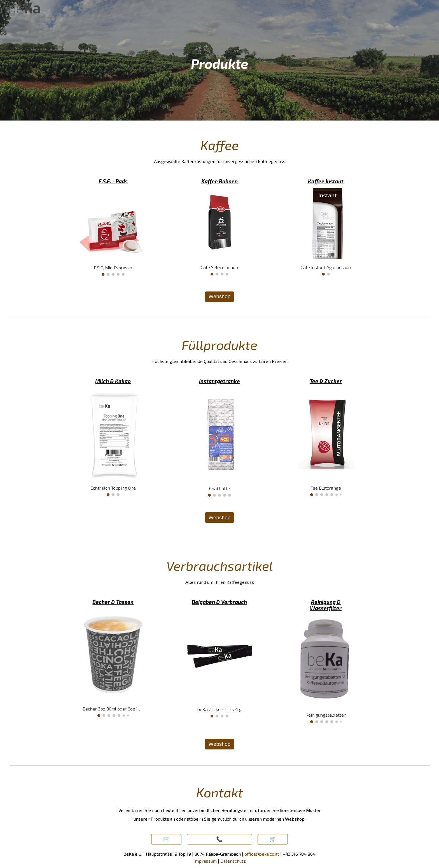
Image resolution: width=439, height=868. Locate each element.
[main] (220, 60)
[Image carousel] (113, 232)
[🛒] (273, 839)
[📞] (219, 839)
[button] (166, 839)
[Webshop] (219, 297)
